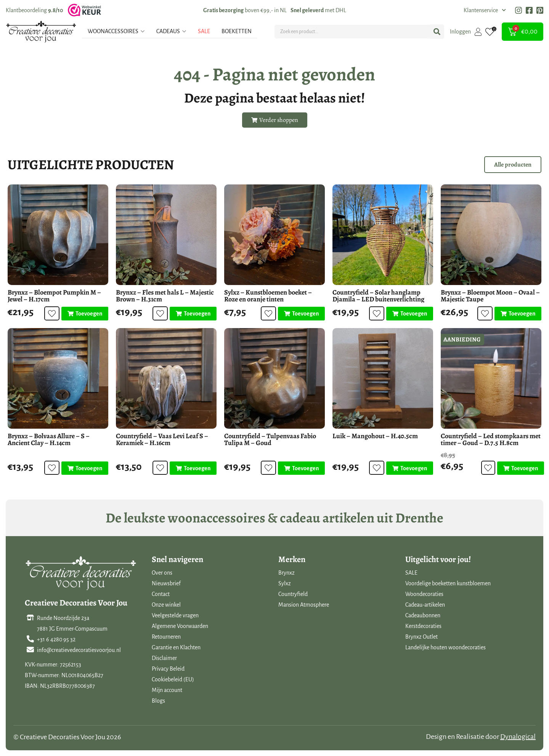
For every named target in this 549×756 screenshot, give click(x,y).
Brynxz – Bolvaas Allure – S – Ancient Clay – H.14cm (49, 439)
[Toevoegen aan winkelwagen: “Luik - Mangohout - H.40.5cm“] (410, 468)
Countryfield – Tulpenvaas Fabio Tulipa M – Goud (270, 439)
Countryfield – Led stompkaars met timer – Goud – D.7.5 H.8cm (491, 439)
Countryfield (293, 594)
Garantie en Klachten (176, 647)
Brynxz (287, 573)
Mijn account (167, 690)
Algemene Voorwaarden (180, 626)
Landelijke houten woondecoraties (445, 647)
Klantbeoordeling (34, 10)
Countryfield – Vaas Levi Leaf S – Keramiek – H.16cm (162, 439)
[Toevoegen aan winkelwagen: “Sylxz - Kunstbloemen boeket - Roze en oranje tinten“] (301, 314)
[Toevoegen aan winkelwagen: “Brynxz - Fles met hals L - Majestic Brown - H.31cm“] (193, 314)
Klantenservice (485, 10)
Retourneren (166, 637)
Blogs (158, 701)
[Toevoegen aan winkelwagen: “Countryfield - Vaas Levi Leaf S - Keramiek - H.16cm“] (193, 468)
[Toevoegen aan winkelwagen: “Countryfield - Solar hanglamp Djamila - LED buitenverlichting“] (410, 314)
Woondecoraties (424, 594)
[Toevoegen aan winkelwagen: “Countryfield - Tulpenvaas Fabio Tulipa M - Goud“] (301, 468)
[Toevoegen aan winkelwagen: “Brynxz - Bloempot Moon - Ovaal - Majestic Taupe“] (518, 314)
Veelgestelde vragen (175, 615)
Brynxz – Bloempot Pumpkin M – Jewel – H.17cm (54, 296)
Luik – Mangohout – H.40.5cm (375, 436)
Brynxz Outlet (421, 637)
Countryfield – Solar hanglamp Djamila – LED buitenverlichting (378, 296)
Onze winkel (166, 605)
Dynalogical (518, 737)
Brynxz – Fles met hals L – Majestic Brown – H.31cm (165, 296)
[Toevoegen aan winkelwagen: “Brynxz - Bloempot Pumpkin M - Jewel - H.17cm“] (85, 314)
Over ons (162, 573)
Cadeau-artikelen (425, 605)
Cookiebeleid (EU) (173, 679)
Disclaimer (164, 658)
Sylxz (285, 583)
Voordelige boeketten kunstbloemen (448, 583)
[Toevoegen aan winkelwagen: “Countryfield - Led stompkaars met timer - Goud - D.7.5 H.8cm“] (520, 468)
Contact (161, 594)
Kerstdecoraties (423, 626)
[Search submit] (437, 32)
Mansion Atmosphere (304, 605)
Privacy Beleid (168, 669)
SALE (411, 573)
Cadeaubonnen (423, 615)
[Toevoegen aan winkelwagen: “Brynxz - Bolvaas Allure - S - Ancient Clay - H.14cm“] (85, 468)
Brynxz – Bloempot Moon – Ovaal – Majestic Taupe (490, 296)
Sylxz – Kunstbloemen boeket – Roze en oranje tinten (268, 296)
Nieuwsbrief (166, 583)
